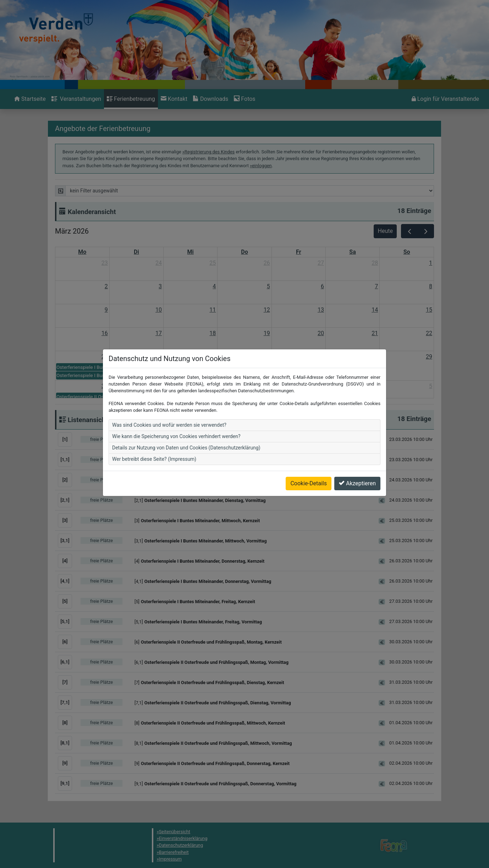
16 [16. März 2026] (105, 333)
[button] (252, 440)
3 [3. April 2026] (322, 386)
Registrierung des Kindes (210, 152)
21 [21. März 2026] (375, 333)
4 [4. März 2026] (214, 286)
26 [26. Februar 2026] (267, 263)
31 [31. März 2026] (159, 386)
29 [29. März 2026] (429, 357)
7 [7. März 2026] (376, 286)
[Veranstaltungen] (76, 99)
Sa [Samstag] (352, 252)
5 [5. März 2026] (268, 286)
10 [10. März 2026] (159, 310)
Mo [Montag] (82, 252)
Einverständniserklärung (183, 838)
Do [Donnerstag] (244, 252)
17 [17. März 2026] (159, 333)
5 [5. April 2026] (431, 386)
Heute (385, 231)
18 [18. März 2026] (213, 333)
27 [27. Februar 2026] (321, 263)
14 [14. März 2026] (375, 310)
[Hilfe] (244, 99)
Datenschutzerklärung (181, 845)
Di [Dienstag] (136, 252)
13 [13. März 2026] (321, 310)
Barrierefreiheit (174, 852)
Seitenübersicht (175, 832)
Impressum (170, 859)
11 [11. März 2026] (213, 310)
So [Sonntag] (407, 252)
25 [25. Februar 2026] (213, 263)
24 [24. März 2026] (159, 357)
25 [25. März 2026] (213, 357)
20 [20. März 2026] (321, 333)
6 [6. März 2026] (322, 286)
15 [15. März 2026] (429, 310)
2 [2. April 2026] (268, 386)
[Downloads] (211, 99)
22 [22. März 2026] (429, 333)
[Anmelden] (445, 99)
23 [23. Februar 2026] (105, 263)
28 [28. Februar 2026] (375, 263)
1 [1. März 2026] (431, 263)
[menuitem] (30, 99)
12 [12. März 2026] (267, 310)
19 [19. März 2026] (267, 333)
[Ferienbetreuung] (131, 99)
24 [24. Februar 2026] (159, 263)
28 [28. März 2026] (375, 357)
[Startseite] (30, 99)
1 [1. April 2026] (214, 386)
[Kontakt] (174, 99)
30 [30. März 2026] (105, 386)
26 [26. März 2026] (267, 357)
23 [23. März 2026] (105, 357)
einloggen (262, 166)
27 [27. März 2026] (321, 357)
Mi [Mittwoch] (191, 252)
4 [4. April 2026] (376, 386)
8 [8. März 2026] (431, 286)
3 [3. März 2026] (160, 286)
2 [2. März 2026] (106, 286)
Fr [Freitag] (298, 252)
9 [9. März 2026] (106, 310)
